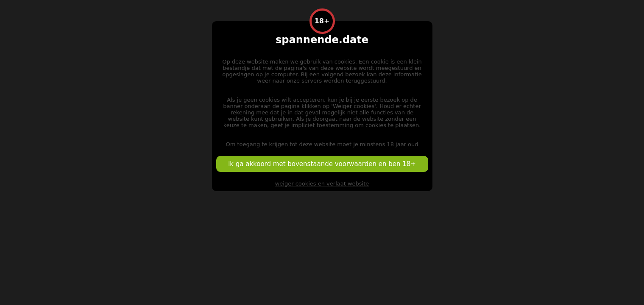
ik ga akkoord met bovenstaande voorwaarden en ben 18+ (322, 164)
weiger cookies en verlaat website (322, 184)
